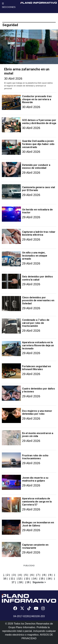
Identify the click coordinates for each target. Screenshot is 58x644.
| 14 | (34, 579)
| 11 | (12, 579)
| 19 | (28, 582)
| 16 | (49, 579)
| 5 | (26, 575)
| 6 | (32, 575)
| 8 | (44, 575)
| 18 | (20, 582)
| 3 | (14, 575)
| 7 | (38, 575)
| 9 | (50, 575)
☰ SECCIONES (9, 5)
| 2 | (8, 575)
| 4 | (20, 575)
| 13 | (27, 579)
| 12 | (20, 579)
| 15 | (42, 579)
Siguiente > (39, 582)
